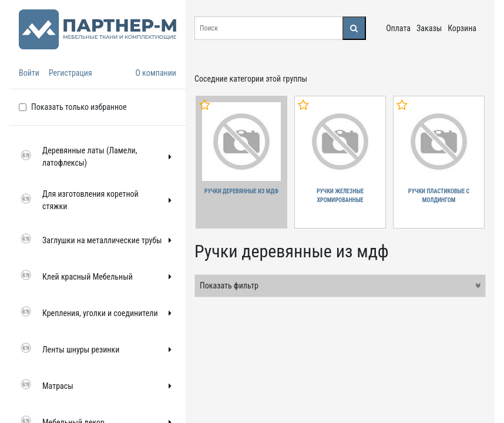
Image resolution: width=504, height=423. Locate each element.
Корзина (462, 28)
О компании (156, 73)
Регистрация (70, 73)
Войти (29, 73)
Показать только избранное (79, 107)
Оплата (398, 28)
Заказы (429, 28)
